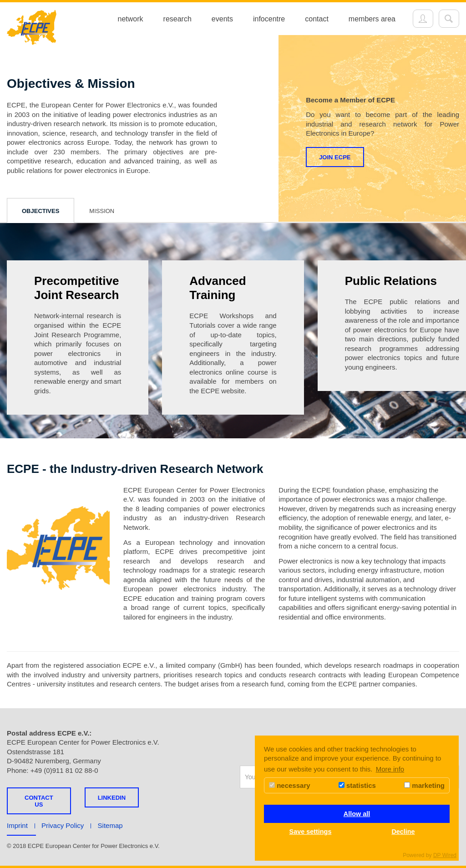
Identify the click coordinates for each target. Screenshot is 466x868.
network (131, 19)
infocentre (269, 19)
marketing (424, 785)
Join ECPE (335, 157)
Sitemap (110, 825)
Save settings (311, 832)
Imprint (17, 825)
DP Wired (445, 855)
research (177, 19)
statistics (357, 785)
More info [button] (390, 769)
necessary (290, 785)
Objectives (41, 211)
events (222, 19)
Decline (403, 832)
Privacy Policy (63, 825)
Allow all (357, 814)
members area (372, 19)
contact (317, 19)
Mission (102, 211)
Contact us (39, 801)
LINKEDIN (112, 798)
